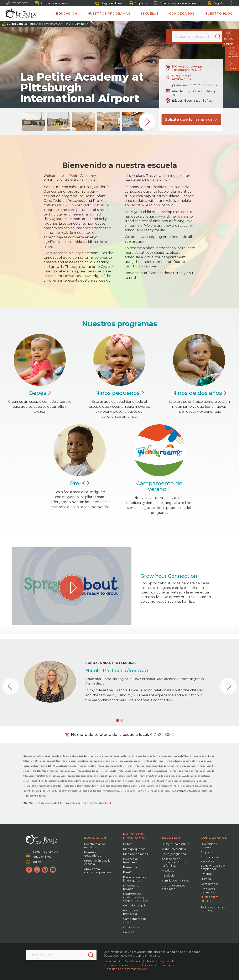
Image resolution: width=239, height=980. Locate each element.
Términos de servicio (117, 965)
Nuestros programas (109, 14)
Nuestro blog (219, 14)
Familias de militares (175, 880)
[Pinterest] (45, 870)
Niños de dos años (135, 854)
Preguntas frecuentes (208, 890)
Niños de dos (199, 393)
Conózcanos (182, 14)
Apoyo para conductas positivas (98, 870)
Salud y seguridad (174, 854)
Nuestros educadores (93, 854)
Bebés (128, 844)
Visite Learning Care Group (122, 961)
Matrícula (168, 870)
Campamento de (159, 486)
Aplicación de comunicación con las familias (174, 862)
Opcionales (131, 927)
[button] (118, 720)
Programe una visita (51, 3)
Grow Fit (129, 932)
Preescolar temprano (131, 861)
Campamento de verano (135, 920)
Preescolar (131, 867)
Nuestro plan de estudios (95, 846)
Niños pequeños (134, 849)
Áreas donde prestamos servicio (125, 969)
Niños (119, 393)
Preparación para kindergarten (135, 879)
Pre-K (127, 872)
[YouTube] (53, 870)
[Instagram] (37, 870)
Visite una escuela (174, 849)
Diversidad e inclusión (209, 846)
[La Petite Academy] (20, 14)
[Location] (197, 37)
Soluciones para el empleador (177, 3)
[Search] (221, 37)
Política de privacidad (162, 961)
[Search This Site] (61, 955)
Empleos (138, 3)
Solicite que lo (191, 119)
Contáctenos (207, 85)
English (215, 3)
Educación (67, 14)
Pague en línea (109, 3)
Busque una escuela (175, 844)
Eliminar (80, 24)
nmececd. (106, 803)
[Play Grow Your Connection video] (72, 588)
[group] (33, 122)
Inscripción (169, 875)
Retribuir (207, 874)
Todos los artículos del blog (213, 909)
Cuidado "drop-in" (135, 905)
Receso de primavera (131, 912)
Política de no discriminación (158, 965)
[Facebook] (29, 870)
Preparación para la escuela (97, 862)
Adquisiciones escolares (210, 859)
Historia (206, 879)
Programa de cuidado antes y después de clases (136, 897)
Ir (67, 24)
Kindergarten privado (132, 887)
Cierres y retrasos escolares (173, 887)
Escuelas (150, 14)
